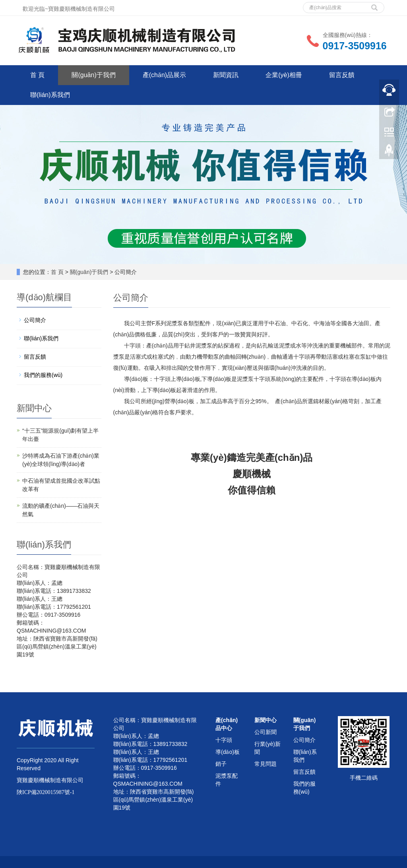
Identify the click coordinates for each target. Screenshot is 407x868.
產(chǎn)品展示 (164, 75)
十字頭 (224, 740)
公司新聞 (266, 732)
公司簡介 (35, 320)
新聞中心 (266, 720)
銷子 (221, 764)
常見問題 (266, 764)
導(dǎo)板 (228, 752)
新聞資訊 (226, 75)
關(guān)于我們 (93, 75)
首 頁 (37, 75)
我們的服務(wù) (43, 375)
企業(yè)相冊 (284, 75)
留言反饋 (342, 75)
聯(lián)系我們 (50, 95)
